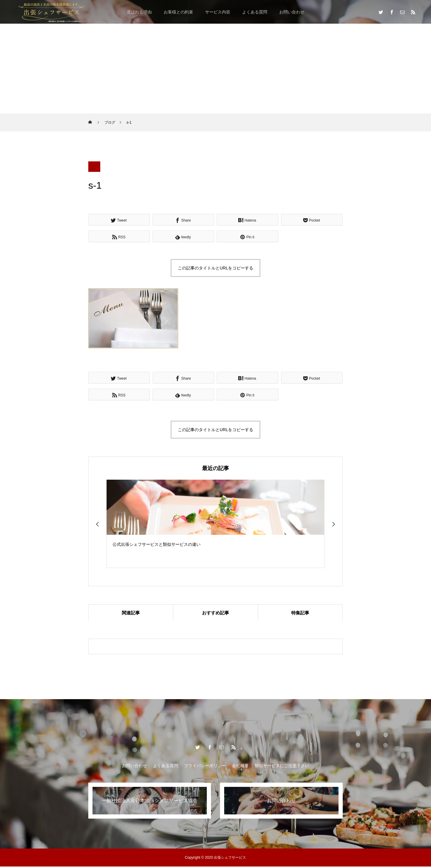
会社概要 (240, 767)
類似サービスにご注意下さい (282, 767)
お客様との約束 (178, 12)
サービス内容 (218, 12)
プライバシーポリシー (205, 767)
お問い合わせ (292, 12)
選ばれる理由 (139, 12)
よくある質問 (255, 12)
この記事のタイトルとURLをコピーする (215, 268)
